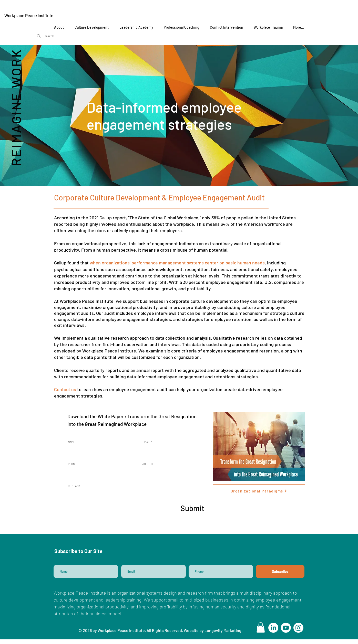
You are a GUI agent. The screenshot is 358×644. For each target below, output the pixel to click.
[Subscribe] (280, 571)
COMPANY (74, 486)
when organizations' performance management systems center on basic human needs (177, 263)
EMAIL (146, 442)
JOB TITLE (149, 464)
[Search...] (58, 36)
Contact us (65, 389)
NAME (71, 442)
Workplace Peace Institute (29, 15)
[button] (261, 627)
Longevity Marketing (223, 630)
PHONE (72, 464)
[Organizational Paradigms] (259, 491)
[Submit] (192, 508)
